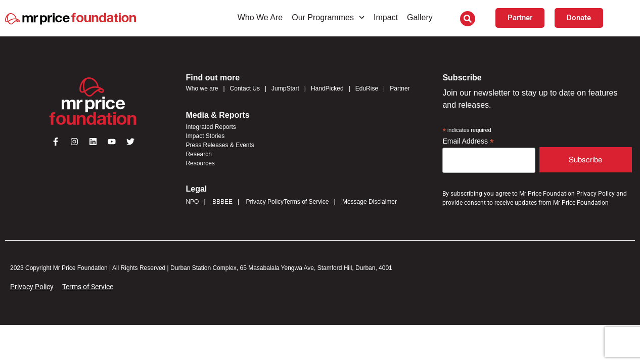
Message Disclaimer (370, 202)
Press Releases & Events (220, 145)
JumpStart (285, 88)
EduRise (367, 88)
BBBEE (222, 202)
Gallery (420, 17)
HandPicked (327, 88)
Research (198, 154)
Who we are (202, 88)
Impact (386, 17)
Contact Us (245, 88)
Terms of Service (306, 202)
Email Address (468, 141)
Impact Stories (205, 136)
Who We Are (260, 17)
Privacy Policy (265, 202)
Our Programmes (328, 17)
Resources (200, 163)
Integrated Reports (211, 127)
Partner (400, 88)
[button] (468, 19)
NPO (192, 202)
